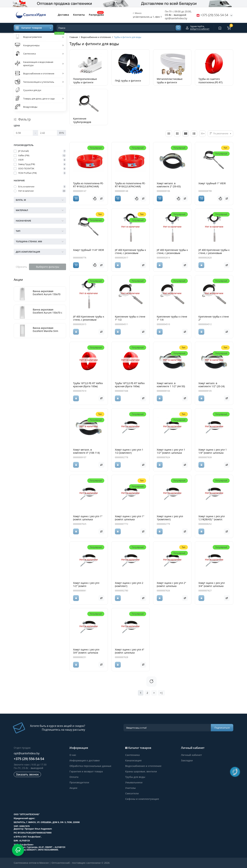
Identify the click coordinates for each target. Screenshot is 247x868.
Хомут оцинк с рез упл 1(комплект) (170, 518)
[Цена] (23, 133)
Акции (73, 788)
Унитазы (130, 788)
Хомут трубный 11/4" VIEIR (89, 250)
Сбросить (21, 267)
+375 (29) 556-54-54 (212, 15)
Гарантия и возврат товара (86, 771)
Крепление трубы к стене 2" (214, 318)
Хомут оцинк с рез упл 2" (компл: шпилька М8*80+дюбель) (171, 586)
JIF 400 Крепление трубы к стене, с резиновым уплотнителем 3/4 (89, 320)
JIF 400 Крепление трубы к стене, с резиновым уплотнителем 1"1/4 (130, 253)
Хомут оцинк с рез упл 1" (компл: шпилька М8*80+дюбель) (88, 519)
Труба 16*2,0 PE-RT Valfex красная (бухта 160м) (130, 385)
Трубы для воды (135, 777)
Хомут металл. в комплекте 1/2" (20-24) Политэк (211, 386)
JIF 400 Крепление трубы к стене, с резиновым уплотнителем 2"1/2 (214, 253)
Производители (79, 782)
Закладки (187, 760)
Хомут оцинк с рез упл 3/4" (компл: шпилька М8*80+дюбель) (212, 586)
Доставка (63, 15)
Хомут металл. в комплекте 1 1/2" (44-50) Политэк (171, 386)
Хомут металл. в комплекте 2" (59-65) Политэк (169, 186)
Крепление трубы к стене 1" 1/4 (172, 318)
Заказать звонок (27, 774)
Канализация (133, 760)
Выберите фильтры (48, 267)
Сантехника (132, 755)
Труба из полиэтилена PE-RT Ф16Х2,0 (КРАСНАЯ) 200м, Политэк (130, 186)
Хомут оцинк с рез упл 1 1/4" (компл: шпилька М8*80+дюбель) (213, 453)
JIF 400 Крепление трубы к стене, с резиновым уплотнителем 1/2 (172, 253)
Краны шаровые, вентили (141, 771)
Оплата (74, 777)
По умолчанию (221, 134)
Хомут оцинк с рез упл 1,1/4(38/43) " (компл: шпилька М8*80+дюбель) (213, 519)
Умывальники (134, 782)
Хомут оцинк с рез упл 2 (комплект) (129, 584)
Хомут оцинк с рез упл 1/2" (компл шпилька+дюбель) (86, 586)
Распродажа (96, 14)
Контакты (79, 15)
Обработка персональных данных (90, 766)
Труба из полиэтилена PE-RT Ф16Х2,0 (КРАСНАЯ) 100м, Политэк (88, 186)
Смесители (132, 793)
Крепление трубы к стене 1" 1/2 (130, 318)
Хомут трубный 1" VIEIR (212, 183)
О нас (73, 755)
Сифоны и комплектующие (142, 799)
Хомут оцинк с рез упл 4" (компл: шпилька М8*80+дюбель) (130, 653)
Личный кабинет (191, 755)
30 (202, 134)
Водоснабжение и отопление (143, 766)
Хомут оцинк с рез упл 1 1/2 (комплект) (129, 451)
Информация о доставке (85, 760)
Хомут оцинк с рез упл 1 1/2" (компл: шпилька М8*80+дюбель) (171, 453)
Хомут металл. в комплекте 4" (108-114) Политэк (86, 453)
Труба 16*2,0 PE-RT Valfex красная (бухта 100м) (88, 385)
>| (161, 693)
